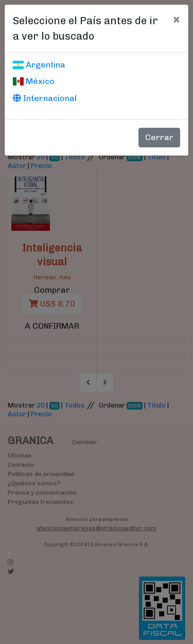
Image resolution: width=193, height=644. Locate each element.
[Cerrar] (176, 19)
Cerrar (159, 137)
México (34, 81)
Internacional (45, 98)
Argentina (39, 65)
